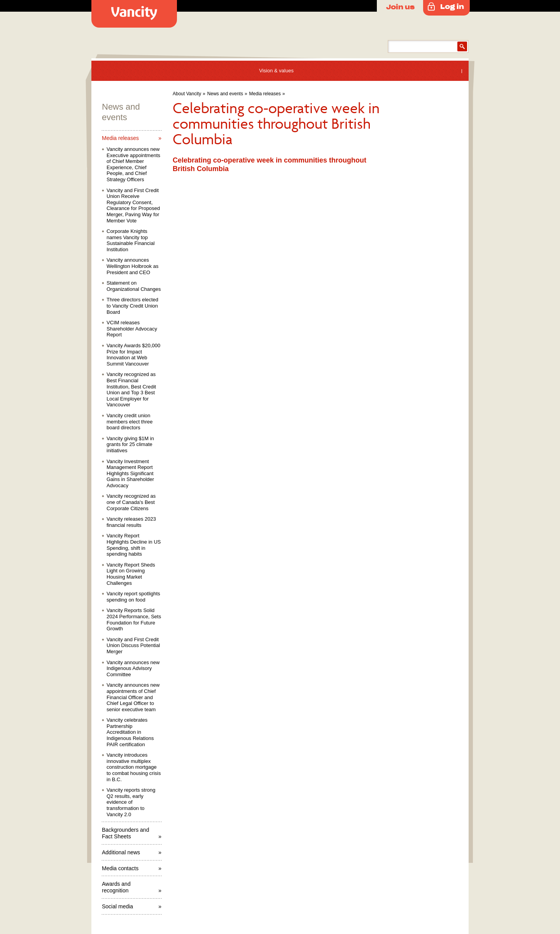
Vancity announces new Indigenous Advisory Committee (133, 668)
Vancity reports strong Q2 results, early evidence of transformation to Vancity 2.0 (131, 802)
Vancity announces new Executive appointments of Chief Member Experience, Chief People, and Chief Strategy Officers (133, 164)
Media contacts (120, 868)
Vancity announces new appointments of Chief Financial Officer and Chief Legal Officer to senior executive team (133, 697)
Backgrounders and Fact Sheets (125, 833)
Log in (452, 6)
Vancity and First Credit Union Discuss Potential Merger (133, 645)
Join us (400, 7)
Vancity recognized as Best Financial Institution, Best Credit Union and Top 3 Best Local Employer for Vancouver (131, 389)
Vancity (134, 14)
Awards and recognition (116, 887)
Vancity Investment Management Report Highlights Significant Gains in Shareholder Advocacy (130, 473)
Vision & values (276, 71)
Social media (117, 906)
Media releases (265, 94)
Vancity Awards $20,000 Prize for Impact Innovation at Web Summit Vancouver (133, 355)
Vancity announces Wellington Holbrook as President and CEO (132, 266)
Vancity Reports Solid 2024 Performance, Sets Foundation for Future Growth (134, 619)
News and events (225, 94)
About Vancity (187, 94)
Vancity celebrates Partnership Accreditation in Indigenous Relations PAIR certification (130, 732)
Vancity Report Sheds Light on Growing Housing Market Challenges (131, 574)
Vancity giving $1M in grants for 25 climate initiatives (130, 444)
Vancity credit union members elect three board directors (130, 422)
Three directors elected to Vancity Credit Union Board (132, 306)
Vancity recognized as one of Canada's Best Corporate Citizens (131, 502)
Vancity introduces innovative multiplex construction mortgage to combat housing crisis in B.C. (134, 767)
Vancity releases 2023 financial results (131, 522)
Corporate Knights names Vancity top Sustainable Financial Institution (131, 240)
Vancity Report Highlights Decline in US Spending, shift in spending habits (134, 545)
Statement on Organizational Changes (134, 286)
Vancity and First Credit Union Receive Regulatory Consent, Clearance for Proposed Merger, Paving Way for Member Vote (133, 206)
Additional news (121, 852)
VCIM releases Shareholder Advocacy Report (132, 329)
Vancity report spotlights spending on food (133, 597)
